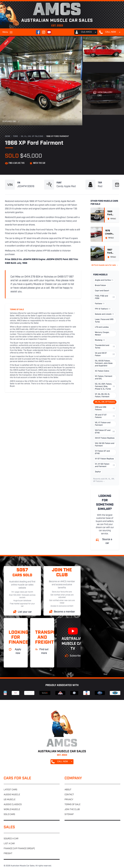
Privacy (69, 800)
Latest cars (10, 790)
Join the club (72, 810)
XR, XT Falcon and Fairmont (103, 424)
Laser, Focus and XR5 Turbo (104, 321)
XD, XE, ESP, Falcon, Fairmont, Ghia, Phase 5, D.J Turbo (105, 387)
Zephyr (98, 472)
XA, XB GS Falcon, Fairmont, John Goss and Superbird (104, 363)
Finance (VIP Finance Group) (19, 849)
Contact (69, 795)
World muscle (12, 810)
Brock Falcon (100, 286)
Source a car (11, 839)
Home (8, 136)
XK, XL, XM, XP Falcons (32, 136)
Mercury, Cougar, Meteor (102, 334)
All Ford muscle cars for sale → (105, 265)
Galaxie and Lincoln (104, 314)
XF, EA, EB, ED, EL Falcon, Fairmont (102, 396)
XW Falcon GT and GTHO (105, 432)
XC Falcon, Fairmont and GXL (104, 378)
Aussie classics (13, 805)
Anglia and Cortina (104, 280)
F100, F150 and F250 (105, 297)
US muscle (10, 800)
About (68, 790)
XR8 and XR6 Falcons (105, 409)
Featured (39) (9, 122)
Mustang (100, 340)
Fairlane (100, 304)
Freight (8, 854)
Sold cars (9, 814)
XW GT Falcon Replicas (105, 438)
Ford (16, 136)
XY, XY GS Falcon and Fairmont (105, 465)
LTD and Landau (102, 327)
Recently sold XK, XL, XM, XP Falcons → (104, 480)
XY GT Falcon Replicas (104, 459)
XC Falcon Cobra (102, 371)
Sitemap (69, 814)
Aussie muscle (12, 795)
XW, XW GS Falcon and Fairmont (105, 445)
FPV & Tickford (103, 309)
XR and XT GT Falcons (105, 416)
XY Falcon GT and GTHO (102, 452)
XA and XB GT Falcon (105, 354)
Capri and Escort (102, 291)
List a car (9, 844)
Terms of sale (72, 805)
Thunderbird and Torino (105, 347)
